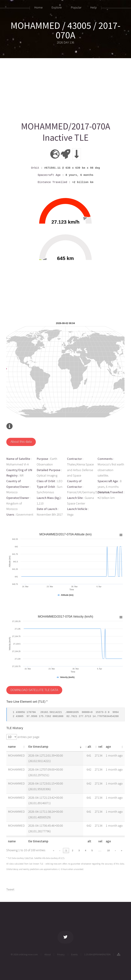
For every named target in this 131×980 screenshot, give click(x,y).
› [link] (115, 850)
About (48, 954)
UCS (62, 858)
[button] (24, 747)
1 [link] (66, 850)
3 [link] (79, 850)
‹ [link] (60, 850)
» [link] (122, 850)
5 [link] (92, 850)
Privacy (61, 954)
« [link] (53, 850)
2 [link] (73, 850)
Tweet (10, 889)
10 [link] (108, 850)
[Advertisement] (65, 88)
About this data (21, 442)
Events (74, 954)
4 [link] (86, 850)
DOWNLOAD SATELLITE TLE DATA (34, 690)
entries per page (28, 737)
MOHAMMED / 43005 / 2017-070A (65, 30)
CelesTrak (29, 858)
